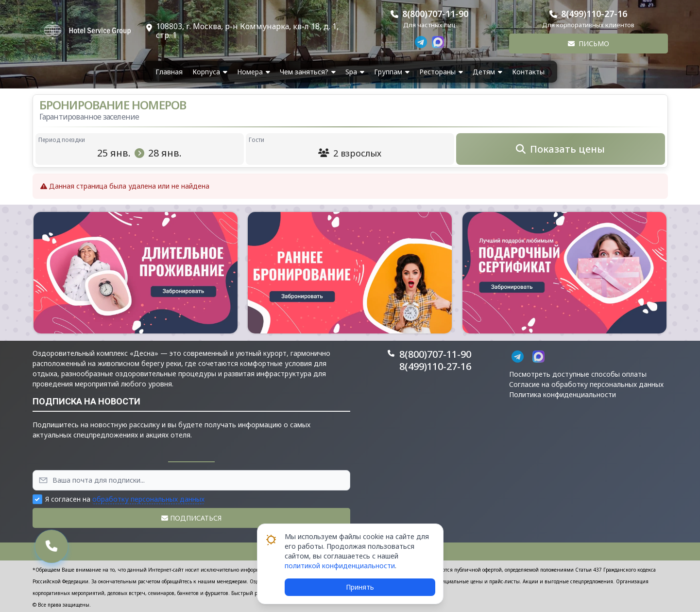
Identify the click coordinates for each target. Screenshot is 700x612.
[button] (136, 273)
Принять (360, 587)
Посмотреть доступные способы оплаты (578, 374)
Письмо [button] (589, 44)
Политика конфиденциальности (563, 394)
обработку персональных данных (148, 499)
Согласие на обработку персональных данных (586, 384)
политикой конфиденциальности (340, 566)
